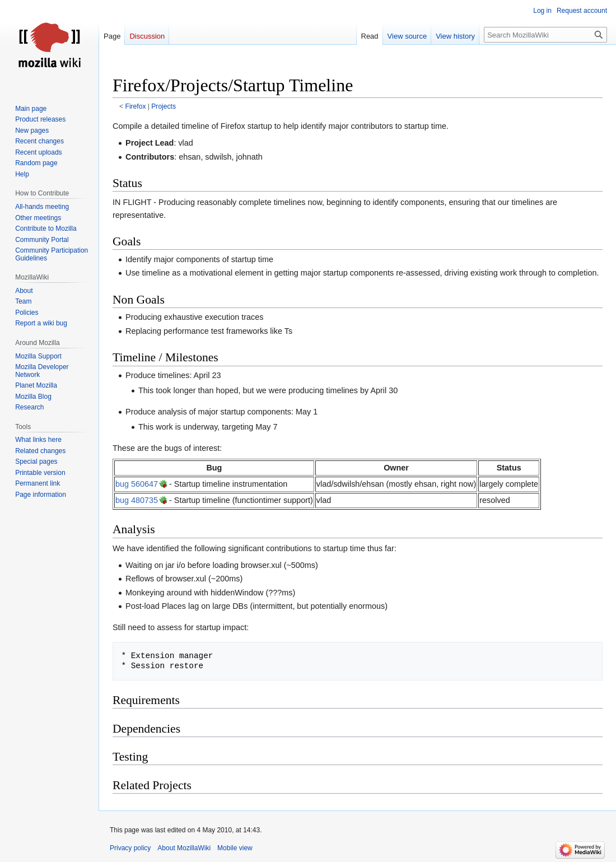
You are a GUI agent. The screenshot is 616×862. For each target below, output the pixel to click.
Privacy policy (130, 848)
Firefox (136, 106)
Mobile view (235, 848)
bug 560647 (137, 484)
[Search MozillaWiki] (545, 35)
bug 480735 (137, 500)
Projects (164, 106)
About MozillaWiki (184, 848)
